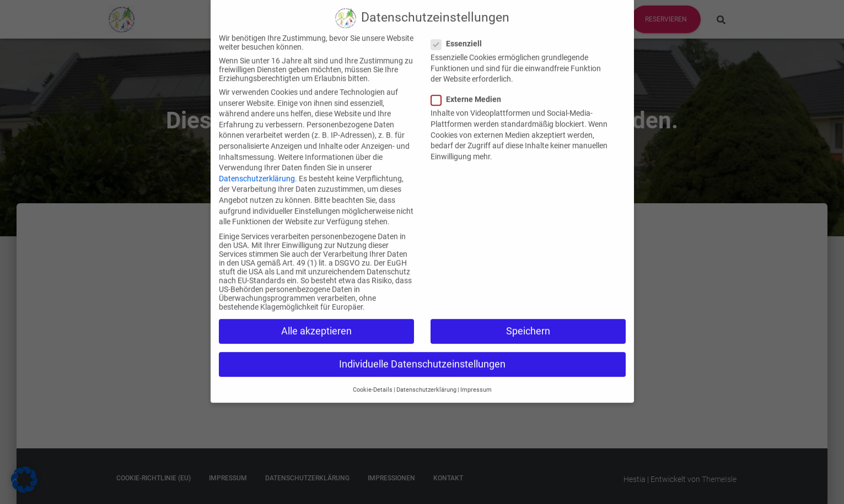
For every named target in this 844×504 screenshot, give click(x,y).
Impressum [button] (476, 375)
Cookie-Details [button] (373, 375)
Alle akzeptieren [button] (316, 316)
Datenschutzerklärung (257, 164)
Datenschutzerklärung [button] (426, 375)
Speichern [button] (528, 316)
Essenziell (460, 29)
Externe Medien (469, 84)
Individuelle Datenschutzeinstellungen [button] (422, 349)
